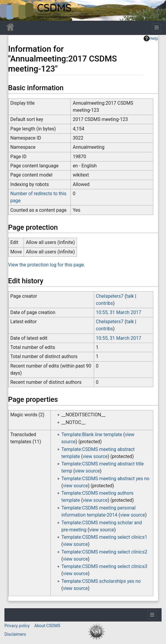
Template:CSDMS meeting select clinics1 (104, 537)
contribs (104, 303)
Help (151, 38)
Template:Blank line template (92, 435)
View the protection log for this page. (47, 265)
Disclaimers (15, 634)
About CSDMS (47, 626)
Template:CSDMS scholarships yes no (101, 581)
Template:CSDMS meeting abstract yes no (105, 479)
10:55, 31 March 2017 (119, 312)
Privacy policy (17, 626)
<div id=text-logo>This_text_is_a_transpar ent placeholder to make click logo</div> (9, 10)
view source (95, 456)
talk (130, 296)
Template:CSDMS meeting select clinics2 (104, 552)
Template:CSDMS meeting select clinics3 (104, 566)
